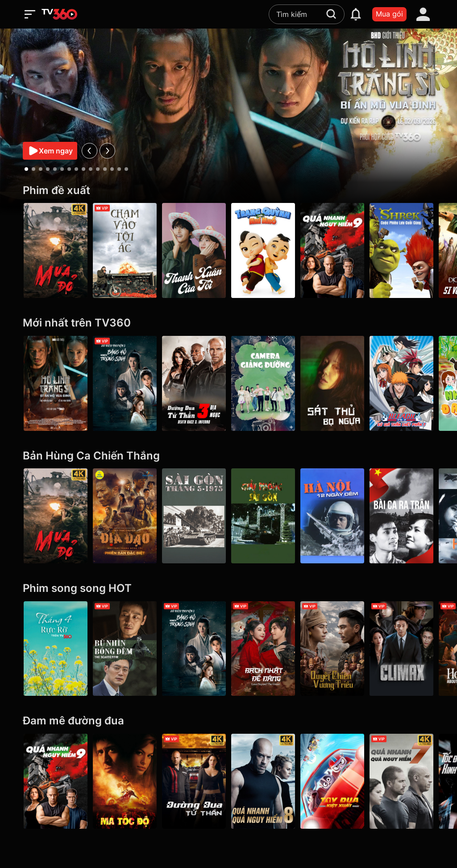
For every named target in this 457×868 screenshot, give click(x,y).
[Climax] (401, 649)
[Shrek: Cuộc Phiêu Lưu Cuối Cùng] (401, 250)
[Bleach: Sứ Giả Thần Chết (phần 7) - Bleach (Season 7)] (401, 383)
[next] (107, 151)
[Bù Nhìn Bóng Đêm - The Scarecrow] (125, 649)
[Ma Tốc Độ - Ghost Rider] (125, 781)
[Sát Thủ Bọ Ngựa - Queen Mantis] (332, 383)
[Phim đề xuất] (228, 191)
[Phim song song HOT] (228, 589)
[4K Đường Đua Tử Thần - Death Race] (194, 781)
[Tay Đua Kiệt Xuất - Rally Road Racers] (332, 781)
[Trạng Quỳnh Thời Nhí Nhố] (263, 250)
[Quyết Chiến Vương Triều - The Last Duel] (332, 649)
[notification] (356, 14)
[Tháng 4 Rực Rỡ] (56, 649)
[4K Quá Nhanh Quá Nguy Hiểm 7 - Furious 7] (401, 781)
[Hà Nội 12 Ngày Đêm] (332, 516)
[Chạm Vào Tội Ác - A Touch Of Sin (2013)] (125, 250)
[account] (423, 14)
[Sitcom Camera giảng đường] (263, 383)
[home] (59, 14)
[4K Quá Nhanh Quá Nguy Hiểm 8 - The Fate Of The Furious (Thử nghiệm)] (263, 781)
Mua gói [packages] (389, 14)
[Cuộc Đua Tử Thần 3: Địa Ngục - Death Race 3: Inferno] (194, 383)
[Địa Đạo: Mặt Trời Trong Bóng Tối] (125, 516)
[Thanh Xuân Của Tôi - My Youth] (194, 250)
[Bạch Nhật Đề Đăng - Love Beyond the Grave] (263, 649)
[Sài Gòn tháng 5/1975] (194, 516)
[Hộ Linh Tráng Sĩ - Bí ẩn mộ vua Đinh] (56, 383)
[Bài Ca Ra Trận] (401, 516)
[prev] (89, 151)
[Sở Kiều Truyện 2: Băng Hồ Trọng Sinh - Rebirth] (125, 383)
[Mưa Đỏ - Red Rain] (56, 250)
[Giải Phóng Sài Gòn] (263, 516)
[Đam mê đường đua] (228, 721)
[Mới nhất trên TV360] (228, 323)
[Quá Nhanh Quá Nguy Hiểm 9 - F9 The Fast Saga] (332, 250)
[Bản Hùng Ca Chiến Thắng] (228, 456)
